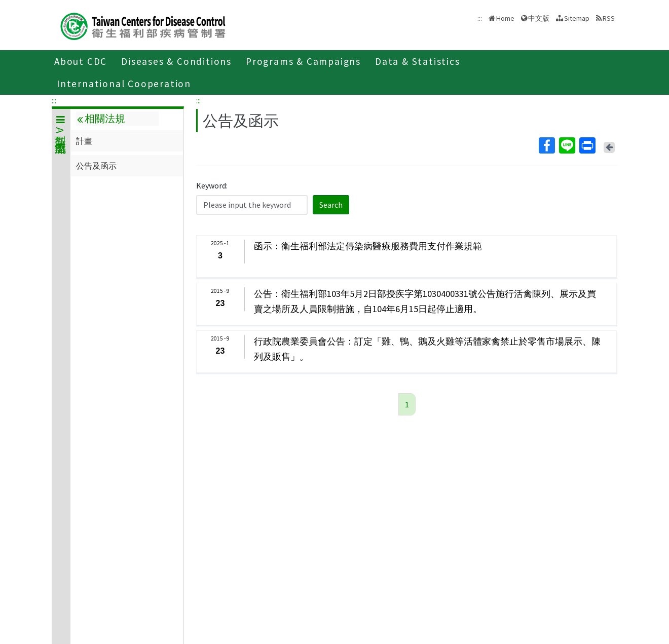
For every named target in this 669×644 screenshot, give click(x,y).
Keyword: (212, 185)
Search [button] (331, 205)
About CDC (81, 61)
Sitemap (577, 18)
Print (587, 145)
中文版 (539, 18)
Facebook (546, 145)
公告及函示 (96, 166)
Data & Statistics (418, 61)
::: (54, 100)
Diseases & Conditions (176, 61)
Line (567, 145)
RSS (609, 18)
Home (505, 18)
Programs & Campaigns (303, 61)
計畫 (84, 141)
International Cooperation (124, 84)
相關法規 (101, 119)
